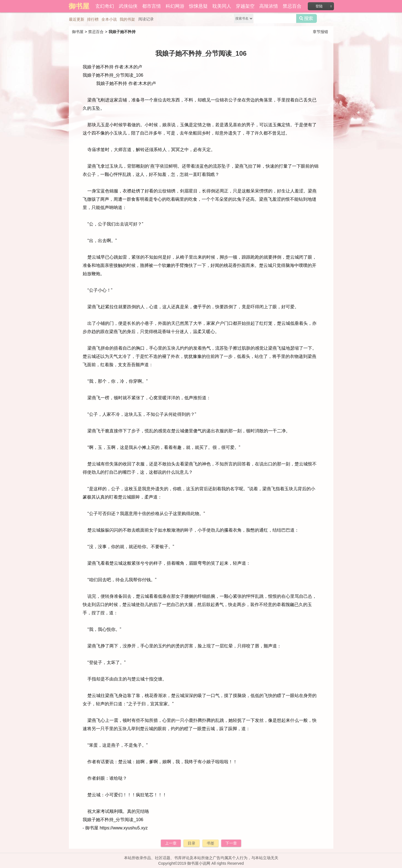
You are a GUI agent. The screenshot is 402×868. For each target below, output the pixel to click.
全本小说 (109, 19)
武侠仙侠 (128, 6)
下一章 (231, 843)
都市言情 (152, 6)
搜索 (307, 18)
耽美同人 (222, 6)
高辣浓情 (269, 6)
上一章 (171, 843)
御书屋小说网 (199, 863)
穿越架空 (245, 6)
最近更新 (77, 19)
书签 (211, 843)
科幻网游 (175, 6)
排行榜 (93, 19)
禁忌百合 (292, 6)
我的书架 (127, 19)
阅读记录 (146, 19)
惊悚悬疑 (198, 6)
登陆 (319, 6)
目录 (191, 843)
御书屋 (78, 32)
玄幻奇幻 (105, 6)
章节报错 (320, 32)
